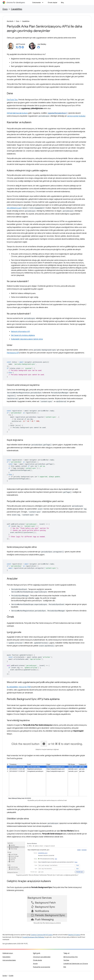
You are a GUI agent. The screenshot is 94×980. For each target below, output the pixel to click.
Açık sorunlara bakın (9, 960)
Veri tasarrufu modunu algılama (23, 335)
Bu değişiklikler (12, 687)
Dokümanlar (37, 3)
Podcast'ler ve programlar (42, 967)
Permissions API (13, 353)
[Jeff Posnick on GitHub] (20, 48)
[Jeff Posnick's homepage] (23, 48)
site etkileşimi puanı (14, 208)
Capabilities (17, 9)
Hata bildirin (6, 957)
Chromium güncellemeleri (42, 957)
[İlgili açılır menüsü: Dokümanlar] (43, 3)
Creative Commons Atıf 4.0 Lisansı (41, 935)
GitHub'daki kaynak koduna (17, 113)
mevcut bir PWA (25, 687)
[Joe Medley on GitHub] (39, 48)
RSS (65, 967)
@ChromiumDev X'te (70, 957)
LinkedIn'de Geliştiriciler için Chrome (76, 964)
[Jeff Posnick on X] (17, 48)
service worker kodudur (76, 116)
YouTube (66, 960)
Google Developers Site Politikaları (33, 937)
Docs (5, 9)
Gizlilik (11, 976)
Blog (63, 3)
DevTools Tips (12, 100)
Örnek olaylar (53, 3)
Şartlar (5, 976)
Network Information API (20, 332)
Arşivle (35, 964)
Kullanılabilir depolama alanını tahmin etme (27, 339)
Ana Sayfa (10, 21)
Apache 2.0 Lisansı (74, 935)
